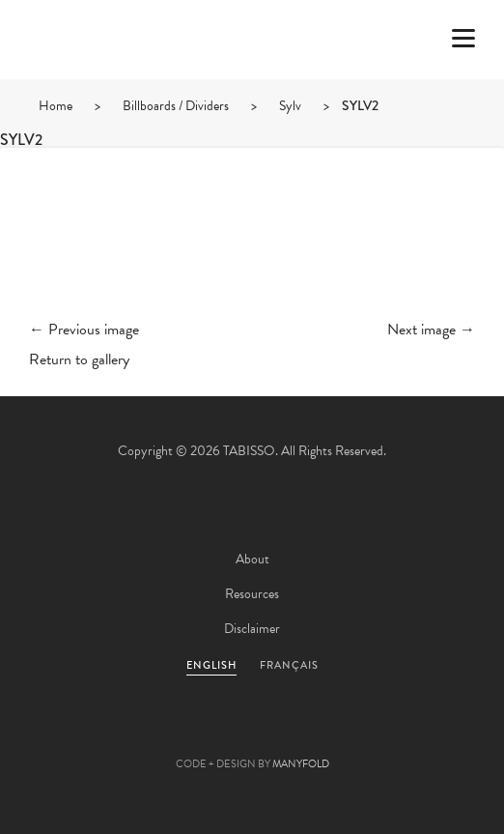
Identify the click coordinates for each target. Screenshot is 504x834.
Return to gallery (79, 359)
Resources (252, 594)
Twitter (148, 733)
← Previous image (84, 330)
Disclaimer (252, 629)
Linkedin (304, 733)
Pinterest (252, 733)
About (252, 559)
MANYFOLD (301, 764)
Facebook (200, 733)
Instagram (356, 733)
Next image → (431, 330)
